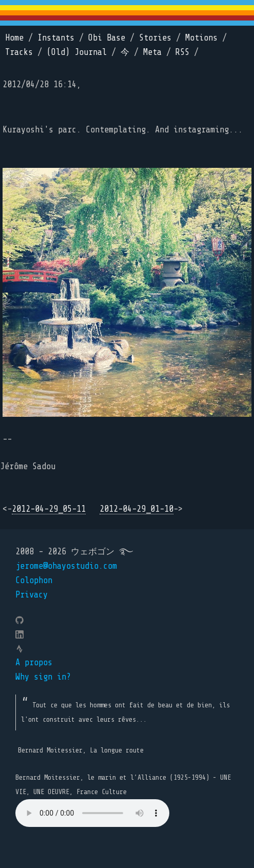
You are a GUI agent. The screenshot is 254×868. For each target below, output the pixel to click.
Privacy (32, 595)
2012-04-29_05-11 (49, 509)
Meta (152, 52)
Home (14, 38)
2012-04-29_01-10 (136, 509)
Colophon (34, 580)
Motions (201, 38)
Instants (56, 38)
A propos (34, 662)
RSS (182, 52)
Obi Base (107, 38)
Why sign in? (43, 677)
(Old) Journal (77, 52)
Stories (155, 38)
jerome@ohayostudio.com (66, 566)
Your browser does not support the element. (92, 813)
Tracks (19, 52)
